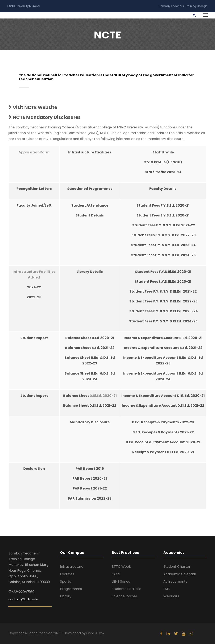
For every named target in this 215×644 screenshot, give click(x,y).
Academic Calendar (180, 574)
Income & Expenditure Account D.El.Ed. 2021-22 (163, 406)
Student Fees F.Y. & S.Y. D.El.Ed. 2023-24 (164, 311)
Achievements (175, 581)
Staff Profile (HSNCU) (163, 162)
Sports (66, 581)
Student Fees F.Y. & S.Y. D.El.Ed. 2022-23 (163, 301)
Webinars (171, 596)
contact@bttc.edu (23, 599)
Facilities (67, 574)
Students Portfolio (127, 589)
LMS (166, 589)
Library (66, 596)
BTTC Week (121, 567)
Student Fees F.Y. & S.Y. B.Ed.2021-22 (164, 225)
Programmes (71, 589)
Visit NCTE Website (33, 108)
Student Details (90, 215)
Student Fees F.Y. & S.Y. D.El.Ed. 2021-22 (163, 291)
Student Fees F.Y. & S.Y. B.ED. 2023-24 (163, 245)
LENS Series (121, 581)
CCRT (116, 574)
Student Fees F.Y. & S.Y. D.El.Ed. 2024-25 (163, 321)
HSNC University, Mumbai (137, 127)
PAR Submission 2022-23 (90, 498)
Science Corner (125, 596)
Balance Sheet (76, 396)
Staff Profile (163, 152)
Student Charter (177, 567)
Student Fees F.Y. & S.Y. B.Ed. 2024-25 (163, 255)
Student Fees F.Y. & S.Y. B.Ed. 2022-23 (164, 235)
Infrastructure (72, 567)
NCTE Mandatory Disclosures (45, 117)
